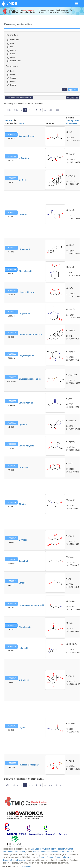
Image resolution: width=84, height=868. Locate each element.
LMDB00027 (11, 156)
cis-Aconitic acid (27, 292)
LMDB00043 (11, 559)
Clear (65, 90)
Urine (11, 43)
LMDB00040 (11, 466)
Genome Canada (46, 857)
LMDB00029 (11, 213)
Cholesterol (24, 249)
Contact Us (26, 867)
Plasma (12, 50)
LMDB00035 (11, 354)
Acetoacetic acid (27, 136)
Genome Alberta (62, 857)
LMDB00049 (11, 726)
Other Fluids (13, 40)
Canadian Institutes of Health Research (48, 849)
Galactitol (23, 561)
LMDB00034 (11, 333)
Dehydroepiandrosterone (31, 335)
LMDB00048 (11, 678)
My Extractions (73, 98)
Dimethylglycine (26, 446)
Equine (11, 82)
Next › (51, 110)
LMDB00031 (11, 270)
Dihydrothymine (26, 356)
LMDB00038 (11, 423)
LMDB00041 (11, 502)
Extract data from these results (19, 98)
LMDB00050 (11, 763)
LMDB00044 (11, 581)
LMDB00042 (11, 538)
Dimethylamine (26, 403)
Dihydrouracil (25, 313)
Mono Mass (72, 123)
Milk (10, 47)
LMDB (12, 3)
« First (8, 110)
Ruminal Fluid (14, 61)
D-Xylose (23, 540)
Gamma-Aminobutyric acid (31, 605)
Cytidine (23, 425)
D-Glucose (24, 680)
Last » (59, 110)
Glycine (23, 728)
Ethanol (23, 583)
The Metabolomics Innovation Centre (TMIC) (52, 852)
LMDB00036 (11, 377)
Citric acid (24, 468)
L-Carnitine (24, 158)
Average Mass (73, 121)
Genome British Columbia (14, 860)
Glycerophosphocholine (30, 379)
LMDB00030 (11, 248)
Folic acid (23, 648)
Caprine (12, 78)
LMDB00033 (11, 312)
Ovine (11, 75)
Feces (11, 57)
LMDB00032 (11, 291)
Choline (23, 504)
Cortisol (23, 180)
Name (22, 123)
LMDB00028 (11, 178)
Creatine (23, 214)
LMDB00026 (11, 135)
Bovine (11, 71)
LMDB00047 (11, 647)
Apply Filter (73, 90)
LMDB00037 (11, 401)
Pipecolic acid (25, 271)
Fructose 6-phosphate (29, 765)
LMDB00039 (11, 444)
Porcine (12, 85)
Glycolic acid (25, 627)
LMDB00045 (11, 604)
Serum (11, 54)
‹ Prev (16, 110)
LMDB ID (9, 121)
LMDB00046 (11, 625)
